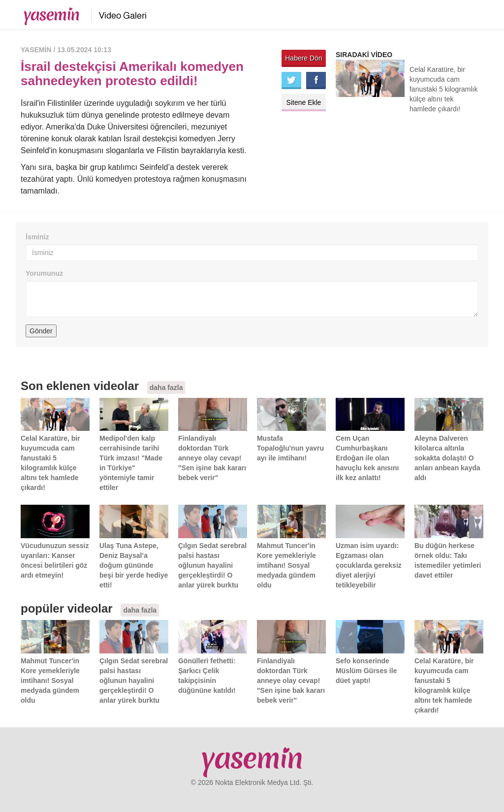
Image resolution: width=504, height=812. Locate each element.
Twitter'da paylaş (291, 81)
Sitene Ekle (304, 102)
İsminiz (37, 237)
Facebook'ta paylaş (316, 81)
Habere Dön (304, 58)
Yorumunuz (44, 273)
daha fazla (166, 388)
